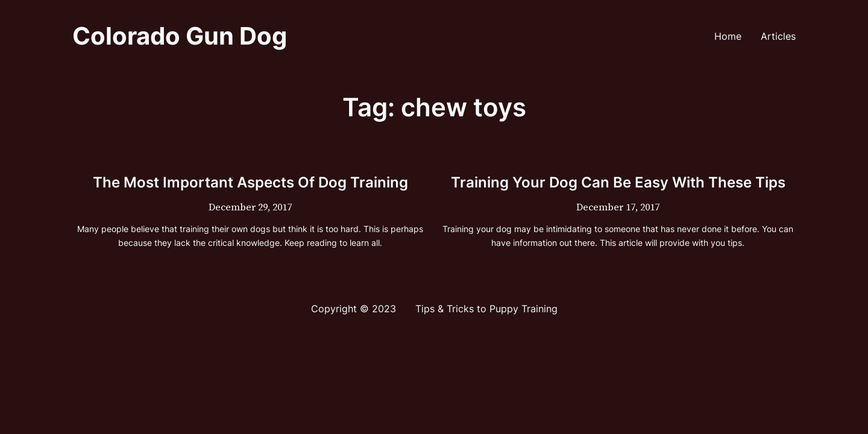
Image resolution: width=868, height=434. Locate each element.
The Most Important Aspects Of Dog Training (250, 183)
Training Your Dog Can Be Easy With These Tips (618, 183)
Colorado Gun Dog (180, 36)
